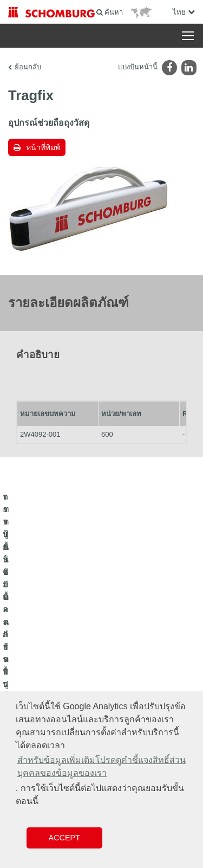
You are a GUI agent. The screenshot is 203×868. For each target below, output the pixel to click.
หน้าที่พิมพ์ (43, 147)
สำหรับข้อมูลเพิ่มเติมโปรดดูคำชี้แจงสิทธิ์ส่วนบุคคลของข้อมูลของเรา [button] (101, 766)
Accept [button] (64, 838)
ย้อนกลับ (28, 67)
